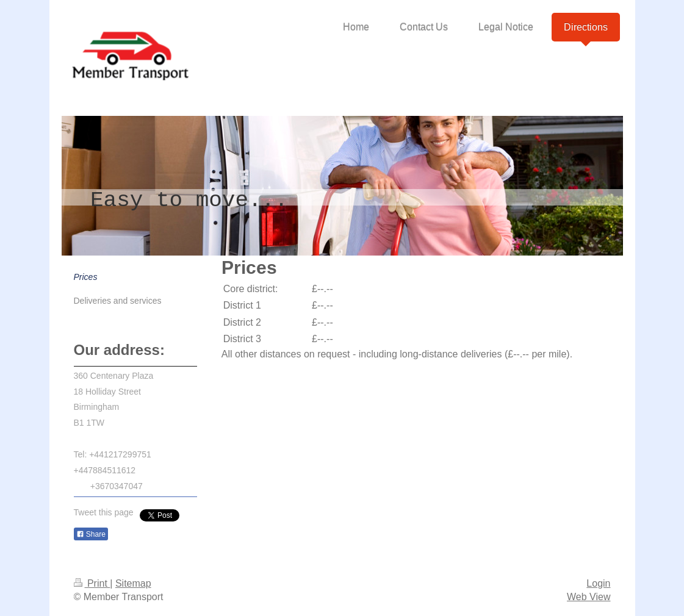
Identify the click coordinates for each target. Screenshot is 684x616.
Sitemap (133, 583)
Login (598, 583)
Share (91, 534)
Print (92, 583)
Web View (589, 597)
